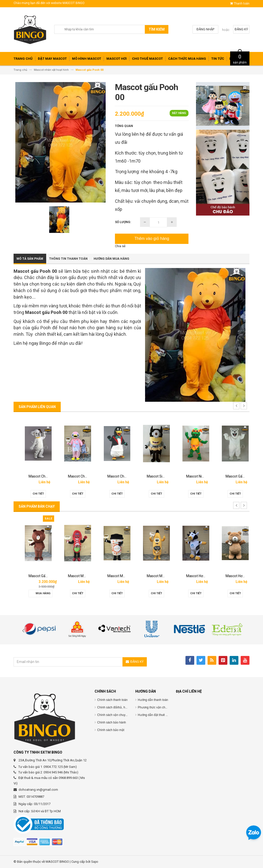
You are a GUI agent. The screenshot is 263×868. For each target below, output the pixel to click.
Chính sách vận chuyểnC (114, 715)
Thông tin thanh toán (68, 259)
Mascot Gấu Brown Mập (82, 576)
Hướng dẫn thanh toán (153, 700)
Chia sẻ (120, 246)
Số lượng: (123, 222)
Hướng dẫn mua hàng (111, 259)
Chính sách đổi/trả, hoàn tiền (116, 707)
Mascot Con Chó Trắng (42, 476)
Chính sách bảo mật (111, 730)
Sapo (95, 862)
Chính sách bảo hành (111, 722)
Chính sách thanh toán (112, 700)
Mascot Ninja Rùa (234, 476)
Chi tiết (33, 494)
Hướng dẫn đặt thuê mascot (157, 715)
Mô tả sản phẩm (30, 259)
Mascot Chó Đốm (77, 476)
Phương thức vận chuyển (155, 707)
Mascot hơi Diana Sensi (42, 576)
